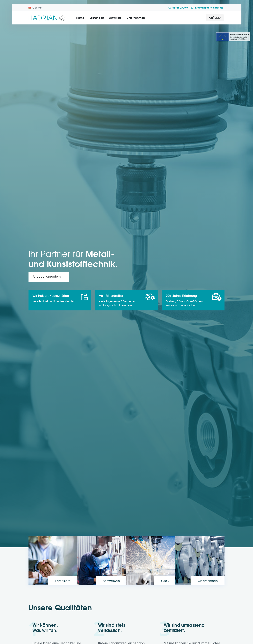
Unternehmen (136, 18)
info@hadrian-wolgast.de (207, 8)
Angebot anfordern (49, 277)
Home (80, 18)
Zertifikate (115, 18)
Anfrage (215, 18)
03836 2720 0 (178, 8)
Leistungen (97, 18)
